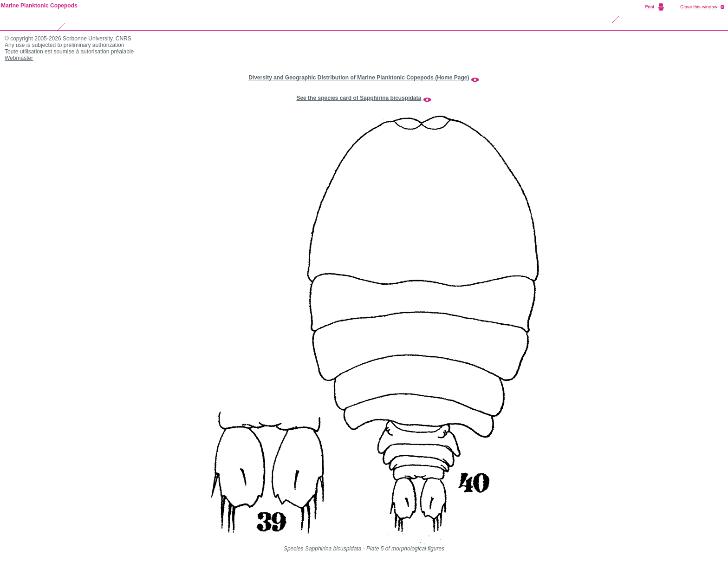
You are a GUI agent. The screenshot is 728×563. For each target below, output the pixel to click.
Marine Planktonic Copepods (39, 6)
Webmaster (19, 58)
